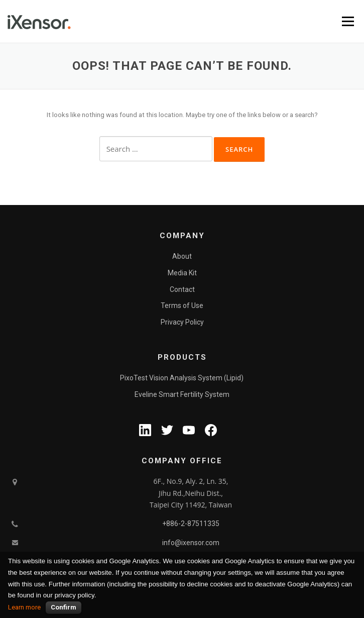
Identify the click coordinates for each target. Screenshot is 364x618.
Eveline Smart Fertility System (182, 394)
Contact (182, 289)
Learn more (24, 607)
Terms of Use (182, 305)
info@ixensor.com (191, 543)
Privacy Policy (182, 322)
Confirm (64, 607)
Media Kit (182, 273)
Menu (348, 21)
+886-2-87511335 (191, 524)
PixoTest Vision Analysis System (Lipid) (182, 378)
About (182, 256)
